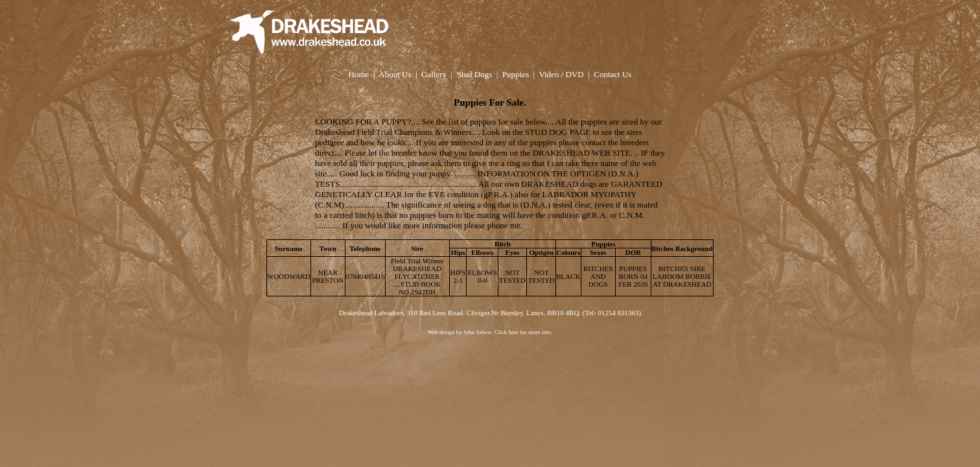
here (513, 332)
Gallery (434, 74)
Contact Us (612, 74)
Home (359, 74)
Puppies (516, 74)
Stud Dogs (475, 74)
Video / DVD (561, 74)
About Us (395, 74)
